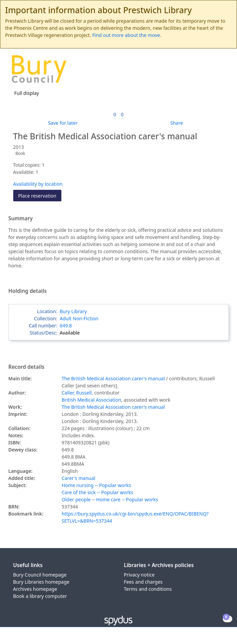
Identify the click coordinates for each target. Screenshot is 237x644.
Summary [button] (21, 219)
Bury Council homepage (40, 575)
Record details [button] (26, 367)
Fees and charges (143, 582)
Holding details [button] (28, 291)
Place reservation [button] (40, 195)
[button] (213, 72)
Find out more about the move (126, 35)
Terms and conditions (148, 589)
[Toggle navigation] (222, 72)
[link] (115, 114)
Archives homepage (35, 589)
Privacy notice (139, 575)
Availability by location (38, 184)
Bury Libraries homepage (41, 582)
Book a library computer (40, 596)
